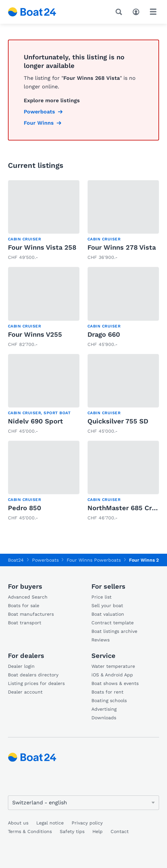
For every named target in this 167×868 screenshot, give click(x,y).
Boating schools (109, 700)
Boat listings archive (114, 631)
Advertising (104, 709)
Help (98, 831)
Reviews (100, 640)
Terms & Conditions (30, 831)
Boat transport (25, 623)
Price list (101, 597)
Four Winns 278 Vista (122, 247)
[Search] (120, 12)
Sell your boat (107, 605)
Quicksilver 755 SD (118, 421)
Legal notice (50, 823)
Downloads (104, 718)
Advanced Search (28, 597)
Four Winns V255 (35, 334)
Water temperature (113, 666)
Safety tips (72, 831)
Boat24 (16, 560)
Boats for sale (24, 605)
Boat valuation (108, 614)
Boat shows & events (115, 683)
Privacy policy (87, 823)
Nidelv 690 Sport (35, 421)
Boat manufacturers (31, 614)
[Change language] (83, 803)
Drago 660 (104, 334)
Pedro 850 (25, 508)
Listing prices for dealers (36, 683)
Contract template (113, 623)
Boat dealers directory (33, 675)
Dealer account (25, 692)
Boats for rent (107, 692)
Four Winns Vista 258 (42, 247)
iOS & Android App (112, 675)
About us (18, 823)
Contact (120, 831)
